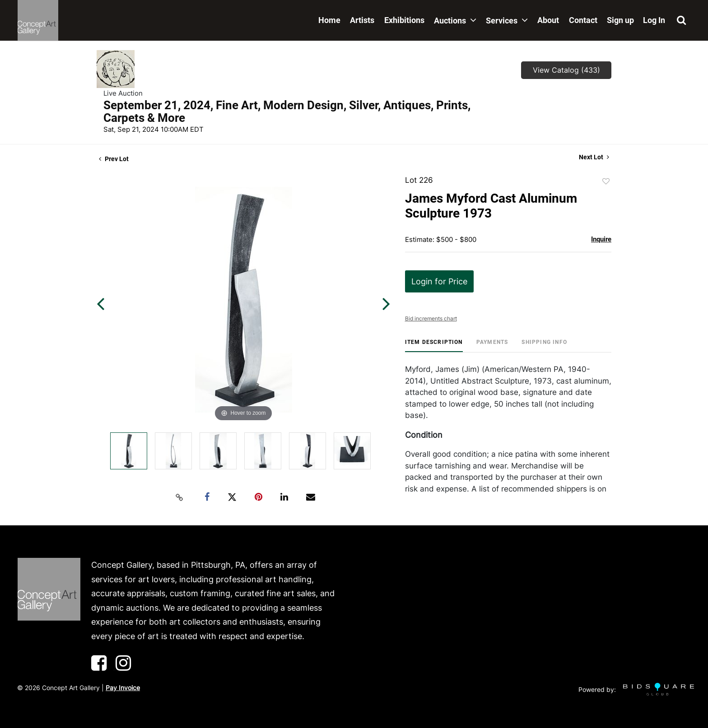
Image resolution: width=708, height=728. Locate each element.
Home (329, 20)
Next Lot (594, 157)
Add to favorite (606, 181)
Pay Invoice (123, 688)
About (548, 20)
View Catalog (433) (566, 70)
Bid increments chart (431, 318)
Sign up (620, 20)
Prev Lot (114, 159)
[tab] (434, 345)
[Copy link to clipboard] (180, 497)
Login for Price (439, 281)
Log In (654, 20)
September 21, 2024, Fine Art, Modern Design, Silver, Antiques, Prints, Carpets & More (287, 111)
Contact (583, 20)
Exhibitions (404, 20)
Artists (362, 20)
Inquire (601, 239)
